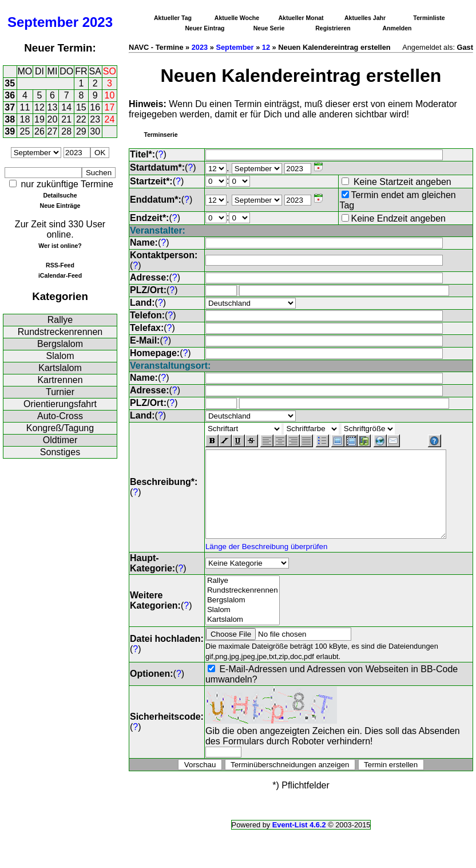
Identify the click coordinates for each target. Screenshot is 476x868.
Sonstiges (60, 452)
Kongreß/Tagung (60, 428)
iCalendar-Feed (60, 275)
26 (39, 131)
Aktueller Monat (301, 18)
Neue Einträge (60, 206)
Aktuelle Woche (237, 18)
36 (10, 95)
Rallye (60, 320)
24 (110, 119)
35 (10, 83)
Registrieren (333, 28)
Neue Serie (269, 28)
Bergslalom (60, 344)
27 (53, 131)
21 (66, 119)
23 (95, 119)
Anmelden (397, 28)
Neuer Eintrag (205, 28)
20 (53, 119)
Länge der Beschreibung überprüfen (266, 554)
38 (10, 119)
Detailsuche (60, 195)
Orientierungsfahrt (60, 404)
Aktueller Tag (173, 18)
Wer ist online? (60, 246)
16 (95, 107)
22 (81, 119)
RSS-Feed (60, 265)
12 (39, 107)
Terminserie (160, 135)
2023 (98, 22)
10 (110, 95)
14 (66, 107)
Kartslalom (60, 368)
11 (25, 107)
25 (25, 131)
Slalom (60, 356)
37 (10, 107)
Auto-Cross (60, 416)
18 (25, 119)
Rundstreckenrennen (60, 332)
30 (95, 131)
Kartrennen (60, 380)
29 (81, 131)
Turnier (60, 392)
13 (53, 107)
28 (66, 131)
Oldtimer (60, 440)
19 (39, 119)
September (43, 22)
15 (81, 107)
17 (110, 107)
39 (10, 131)
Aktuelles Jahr (365, 18)
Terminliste (429, 18)
